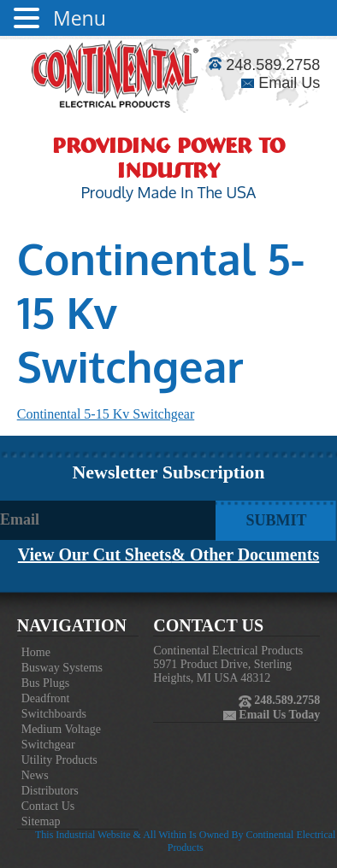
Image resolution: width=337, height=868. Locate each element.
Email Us (281, 83)
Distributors (50, 791)
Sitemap (41, 821)
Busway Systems (62, 668)
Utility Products (59, 760)
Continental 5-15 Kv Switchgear (106, 414)
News (35, 775)
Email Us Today (278, 715)
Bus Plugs (45, 683)
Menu (80, 18)
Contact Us (48, 806)
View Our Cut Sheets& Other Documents (168, 554)
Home (36, 652)
